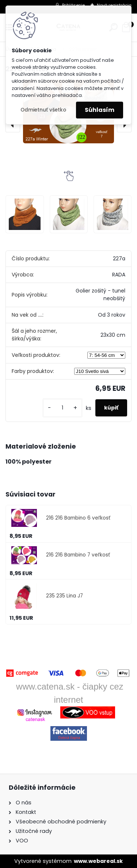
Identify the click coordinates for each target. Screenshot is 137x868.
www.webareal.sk (98, 861)
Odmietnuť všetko (43, 110)
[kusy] (62, 408)
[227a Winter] (24, 214)
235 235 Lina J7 (64, 596)
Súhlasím (100, 110)
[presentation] (13, 125)
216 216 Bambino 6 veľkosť (78, 518)
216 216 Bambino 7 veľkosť (78, 555)
